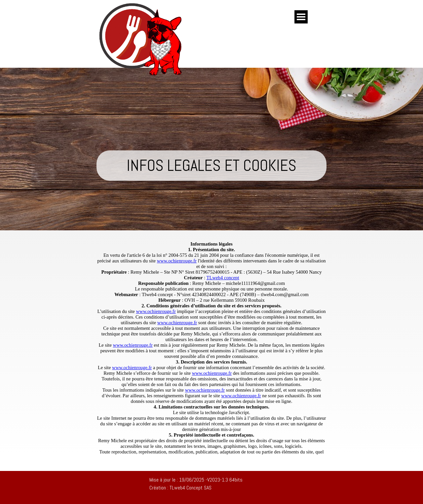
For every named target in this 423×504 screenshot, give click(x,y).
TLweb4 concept (223, 278)
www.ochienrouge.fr (177, 261)
